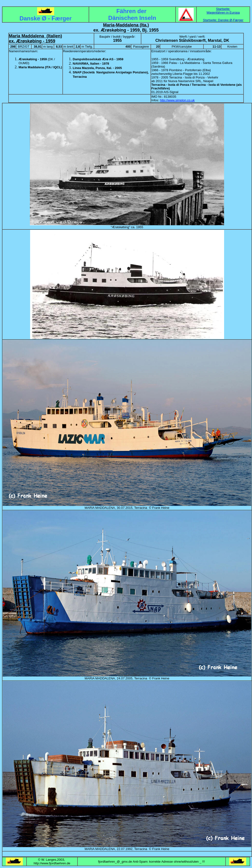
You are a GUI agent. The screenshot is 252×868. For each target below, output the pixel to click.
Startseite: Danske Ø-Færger (223, 20)
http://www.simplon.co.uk (177, 100)
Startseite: (223, 9)
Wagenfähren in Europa (223, 13)
